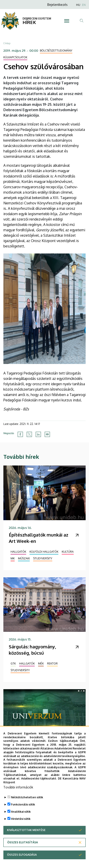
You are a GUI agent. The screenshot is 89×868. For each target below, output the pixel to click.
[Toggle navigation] (67, 21)
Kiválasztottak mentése (26, 839)
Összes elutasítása (23, 851)
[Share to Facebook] (20, 434)
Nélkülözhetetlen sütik (27, 806)
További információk (18, 796)
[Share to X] (29, 434)
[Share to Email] (47, 434)
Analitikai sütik (21, 821)
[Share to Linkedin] (38, 434)
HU (78, 5)
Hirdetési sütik (21, 828)
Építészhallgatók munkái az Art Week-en (39, 538)
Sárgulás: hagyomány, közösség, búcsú (32, 650)
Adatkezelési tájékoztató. (39, 788)
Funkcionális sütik (23, 813)
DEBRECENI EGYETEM (37, 18)
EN (84, 5)
